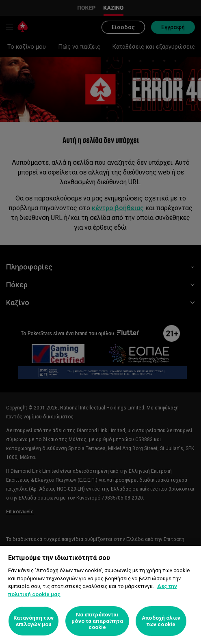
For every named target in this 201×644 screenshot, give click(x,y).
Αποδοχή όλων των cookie (161, 621)
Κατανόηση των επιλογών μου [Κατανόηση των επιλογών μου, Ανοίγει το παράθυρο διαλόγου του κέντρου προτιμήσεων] (33, 621)
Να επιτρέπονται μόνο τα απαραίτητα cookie (97, 621)
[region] (100, 595)
